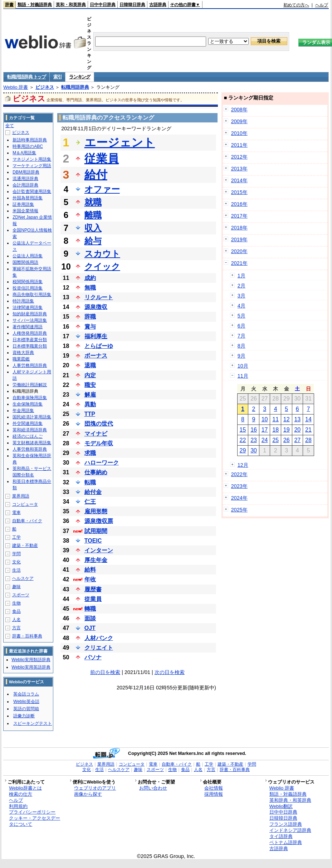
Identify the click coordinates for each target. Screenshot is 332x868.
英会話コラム (26, 694)
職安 (90, 385)
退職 (90, 365)
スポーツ (21, 595)
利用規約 (18, 806)
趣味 (16, 587)
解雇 (90, 395)
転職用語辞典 (75, 87)
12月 (243, 465)
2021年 (239, 263)
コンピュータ (25, 504)
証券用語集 (23, 204)
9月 (241, 356)
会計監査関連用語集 (32, 191)
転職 (90, 482)
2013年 (239, 169)
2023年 (239, 486)
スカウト (102, 254)
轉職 (90, 609)
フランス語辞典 (286, 824)
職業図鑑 (21, 359)
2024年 (239, 498)
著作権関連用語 (28, 327)
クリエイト (99, 648)
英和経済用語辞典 (30, 430)
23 (254, 440)
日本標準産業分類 (30, 340)
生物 (16, 603)
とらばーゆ (99, 346)
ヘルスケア (23, 578)
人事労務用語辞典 (30, 365)
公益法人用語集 (28, 256)
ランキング (80, 77)
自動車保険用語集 (30, 398)
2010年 (239, 133)
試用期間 (96, 531)
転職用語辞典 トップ (26, 77)
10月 (243, 366)
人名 (16, 620)
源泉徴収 (96, 307)
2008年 (239, 110)
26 (287, 440)
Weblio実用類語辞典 (31, 660)
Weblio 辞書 (16, 87)
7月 (241, 336)
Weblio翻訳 (281, 806)
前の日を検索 (105, 672)
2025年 (239, 510)
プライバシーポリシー (32, 812)
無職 (90, 288)
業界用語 (21, 496)
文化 (16, 562)
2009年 (239, 121)
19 (287, 430)
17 (265, 430)
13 (297, 419)
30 (254, 450)
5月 (241, 316)
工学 (16, 537)
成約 (90, 278)
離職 (93, 215)
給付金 (93, 492)
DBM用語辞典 (26, 172)
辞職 (90, 317)
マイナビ (96, 434)
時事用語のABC (28, 146)
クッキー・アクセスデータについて (35, 821)
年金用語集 (23, 411)
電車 (16, 513)
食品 (16, 611)
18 (275, 430)
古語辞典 (158, 5)
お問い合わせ (153, 788)
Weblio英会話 (26, 702)
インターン (99, 550)
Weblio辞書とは (25, 788)
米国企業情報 (25, 211)
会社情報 (214, 788)
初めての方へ (296, 5)
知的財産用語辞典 (30, 314)
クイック (102, 266)
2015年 (239, 192)
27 (297, 440)
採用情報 (214, 794)
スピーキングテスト (33, 723)
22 (243, 440)
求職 (90, 453)
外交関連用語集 (28, 423)
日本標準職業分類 (30, 346)
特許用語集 (23, 301)
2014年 (239, 180)
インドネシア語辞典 (290, 830)
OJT (90, 628)
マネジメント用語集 (32, 159)
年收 (90, 579)
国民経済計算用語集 (32, 417)
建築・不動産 (25, 545)
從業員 (93, 599)
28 (308, 440)
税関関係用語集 (28, 282)
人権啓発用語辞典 (30, 333)
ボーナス (96, 356)
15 (243, 430)
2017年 (239, 216)
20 (297, 430)
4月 (241, 306)
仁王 (90, 502)
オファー (102, 189)
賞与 (90, 327)
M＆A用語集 (24, 153)
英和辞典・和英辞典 (290, 800)
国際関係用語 (25, 262)
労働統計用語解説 (30, 385)
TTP (90, 414)
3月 (241, 296)
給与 (93, 241)
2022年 (239, 474)
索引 (57, 77)
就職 (93, 202)
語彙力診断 (24, 716)
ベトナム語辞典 (286, 842)
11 (275, 419)
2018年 (239, 228)
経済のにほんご (28, 436)
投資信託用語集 (28, 288)
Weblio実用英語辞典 (31, 667)
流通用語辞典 (25, 179)
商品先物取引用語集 (32, 295)
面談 (90, 618)
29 (243, 450)
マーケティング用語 (32, 166)
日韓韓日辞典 (132, 5)
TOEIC (93, 541)
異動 (90, 404)
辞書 (9, 5)
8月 (241, 346)
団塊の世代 (99, 424)
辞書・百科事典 (27, 636)
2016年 (239, 204)
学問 (16, 554)
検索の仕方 (21, 794)
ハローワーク (102, 463)
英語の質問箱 (26, 709)
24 (265, 440)
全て (10, 126)
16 (254, 430)
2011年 (239, 145)
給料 (90, 570)
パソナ (93, 657)
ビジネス (45, 87)
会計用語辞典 (25, 185)
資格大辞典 (23, 353)
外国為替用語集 (28, 198)
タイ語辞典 (281, 836)
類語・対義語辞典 (35, 5)
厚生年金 (96, 560)
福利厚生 (96, 336)
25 (275, 440)
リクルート (99, 297)
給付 (96, 175)
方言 (16, 628)
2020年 (239, 251)
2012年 (239, 157)
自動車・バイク (27, 521)
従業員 (102, 159)
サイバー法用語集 (30, 320)
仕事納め (96, 472)
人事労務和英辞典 (30, 449)
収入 (93, 228)
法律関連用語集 (28, 307)
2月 (241, 286)
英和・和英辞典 (71, 5)
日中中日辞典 (103, 5)
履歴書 (93, 589)
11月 (243, 376)
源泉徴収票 (99, 521)
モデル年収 (99, 443)
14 (308, 419)
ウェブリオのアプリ (95, 788)
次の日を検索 (170, 672)
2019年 (239, 239)
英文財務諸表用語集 (32, 443)
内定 (90, 375)
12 (287, 419)
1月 (241, 276)
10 (265, 419)
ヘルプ (322, 5)
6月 (241, 326)
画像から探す (88, 794)
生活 (16, 570)
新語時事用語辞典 (30, 140)
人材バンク (99, 638)
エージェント (120, 142)
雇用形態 (96, 511)
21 (308, 430)
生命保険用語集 (28, 404)
